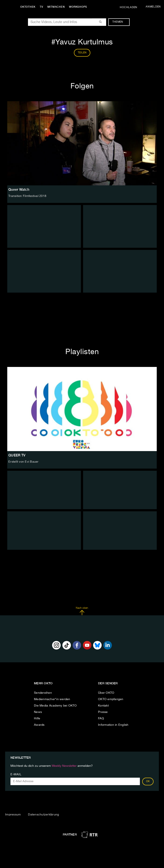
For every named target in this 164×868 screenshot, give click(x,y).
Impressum (13, 815)
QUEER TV (17, 455)
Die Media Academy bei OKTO (55, 706)
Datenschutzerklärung (43, 815)
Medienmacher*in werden (52, 699)
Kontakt (103, 706)
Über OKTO (106, 693)
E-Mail (16, 774)
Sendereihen (43, 693)
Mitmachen (56, 7)
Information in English (113, 725)
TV (41, 7)
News (38, 712)
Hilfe (37, 718)
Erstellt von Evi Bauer (23, 462)
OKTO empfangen (111, 699)
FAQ (101, 718)
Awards (39, 725)
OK (148, 781)
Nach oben (82, 611)
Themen (120, 22)
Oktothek (28, 7)
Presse (103, 712)
